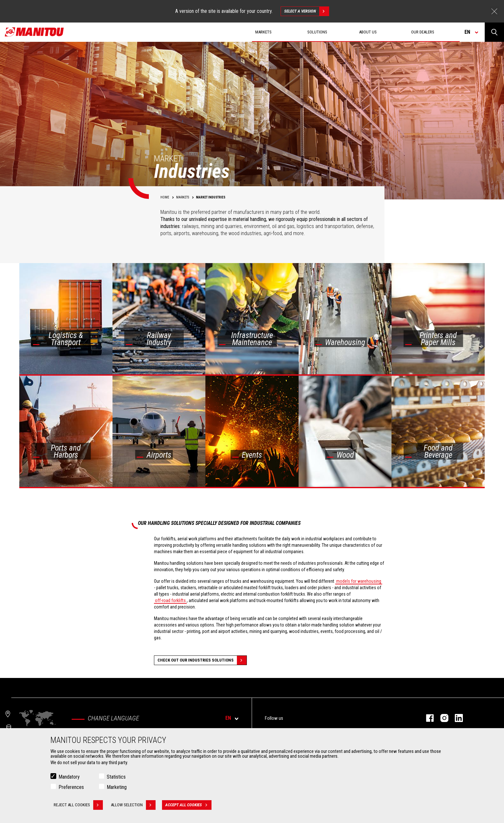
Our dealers (423, 32)
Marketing (117, 787)
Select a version (306, 11)
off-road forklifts (170, 600)
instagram (441, 718)
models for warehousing (359, 581)
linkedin (456, 718)
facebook (427, 718)
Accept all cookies (188, 805)
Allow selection (133, 805)
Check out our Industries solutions (202, 660)
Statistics (116, 777)
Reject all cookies (78, 805)
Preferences (71, 787)
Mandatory (69, 777)
